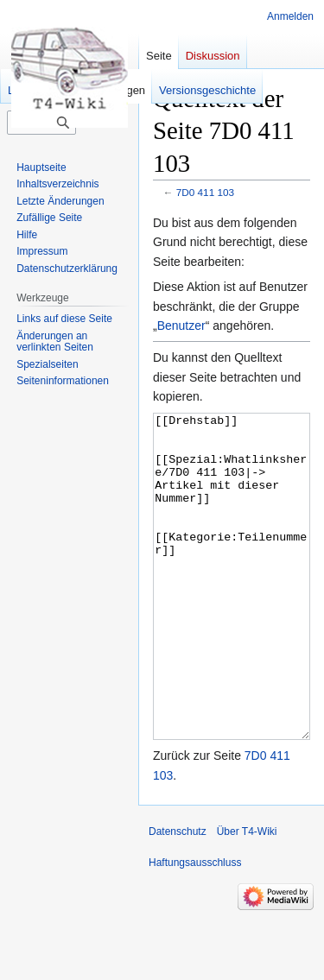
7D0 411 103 (205, 192)
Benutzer (181, 326)
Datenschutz (178, 896)
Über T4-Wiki (247, 896)
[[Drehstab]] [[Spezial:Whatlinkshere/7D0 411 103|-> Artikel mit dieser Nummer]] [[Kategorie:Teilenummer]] (232, 609)
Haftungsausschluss (195, 927)
